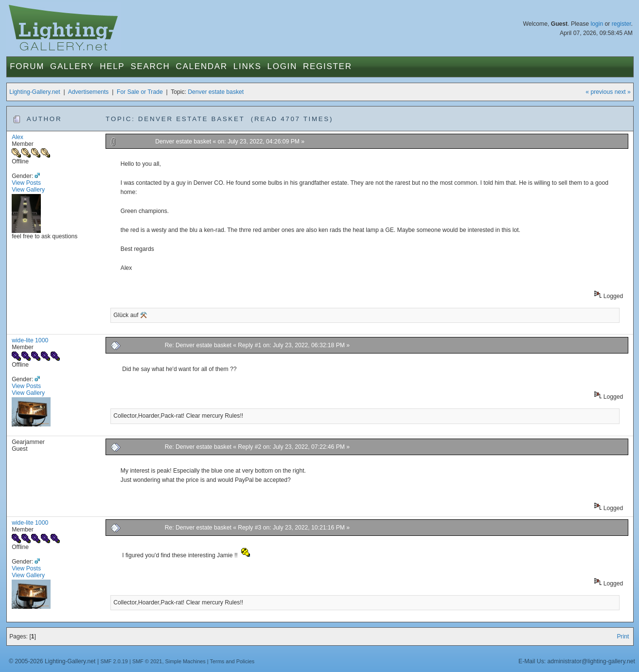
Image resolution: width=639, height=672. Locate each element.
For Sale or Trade (140, 92)
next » (623, 92)
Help (112, 66)
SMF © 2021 (147, 661)
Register (328, 66)
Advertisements (89, 92)
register (621, 24)
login (597, 24)
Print (623, 637)
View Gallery (28, 190)
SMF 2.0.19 (114, 661)
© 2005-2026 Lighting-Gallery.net (52, 661)
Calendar (202, 66)
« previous (599, 92)
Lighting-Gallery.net (35, 92)
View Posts (26, 183)
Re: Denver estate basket (199, 345)
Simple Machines (186, 661)
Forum (27, 66)
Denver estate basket (216, 92)
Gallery (72, 66)
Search (150, 66)
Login (282, 66)
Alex (18, 137)
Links (248, 66)
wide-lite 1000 (30, 340)
